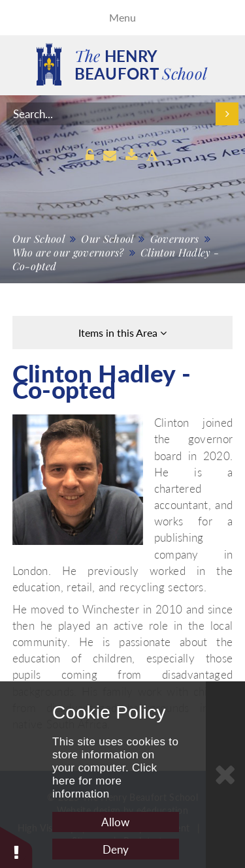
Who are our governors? (68, 252)
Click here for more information (105, 781)
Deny (116, 849)
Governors (175, 239)
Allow (115, 822)
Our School (39, 239)
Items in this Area (122, 333)
